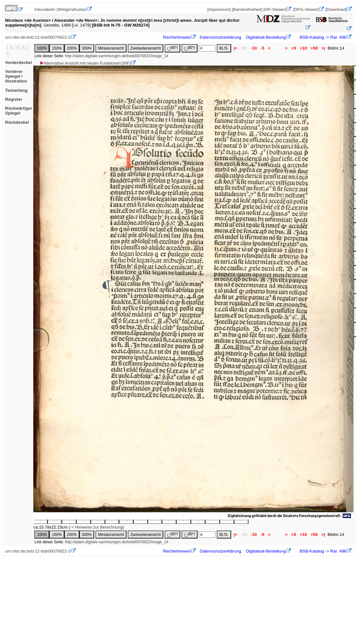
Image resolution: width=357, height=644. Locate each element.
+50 (314, 48)
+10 (303, 48)
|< (235, 48)
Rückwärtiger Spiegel (19, 111)
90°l (172, 48)
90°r (190, 48)
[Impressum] (219, 9)
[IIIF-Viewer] (275, 9)
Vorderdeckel (18, 63)
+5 (294, 48)
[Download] (336, 9)
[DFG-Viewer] (306, 9)
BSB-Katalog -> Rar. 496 (322, 37)
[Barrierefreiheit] (247, 9)
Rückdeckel (17, 122)
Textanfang (16, 90)
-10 (254, 48)
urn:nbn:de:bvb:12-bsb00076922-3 (38, 37)
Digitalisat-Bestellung (266, 37)
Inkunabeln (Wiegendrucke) (61, 9)
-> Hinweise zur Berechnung (96, 527)
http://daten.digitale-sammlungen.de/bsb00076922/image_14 (117, 56)
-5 (262, 48)
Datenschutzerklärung (221, 37)
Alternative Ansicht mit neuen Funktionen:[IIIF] (85, 63)
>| (323, 48)
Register (14, 99)
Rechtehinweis (177, 37)
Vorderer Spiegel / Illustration (16, 76)
